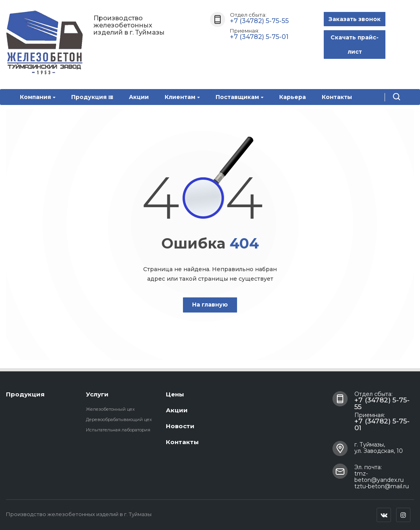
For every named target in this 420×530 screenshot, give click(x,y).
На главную (210, 305)
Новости (180, 426)
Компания (38, 97)
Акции (139, 97)
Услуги (97, 394)
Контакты (337, 97)
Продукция (92, 97)
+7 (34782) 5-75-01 (259, 37)
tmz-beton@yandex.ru (379, 477)
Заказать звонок (355, 19)
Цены (175, 394)
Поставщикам (239, 97)
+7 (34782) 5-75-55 (259, 21)
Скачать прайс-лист (355, 45)
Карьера (293, 97)
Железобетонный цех (110, 409)
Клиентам (182, 97)
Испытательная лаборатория (118, 430)
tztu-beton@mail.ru (382, 486)
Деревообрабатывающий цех (119, 419)
